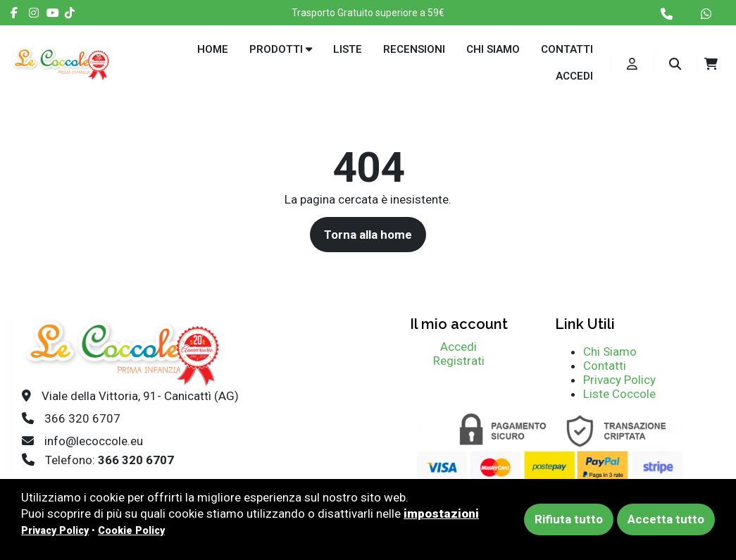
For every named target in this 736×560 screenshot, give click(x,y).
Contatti (567, 49)
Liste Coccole (619, 394)
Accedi (574, 76)
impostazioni (441, 514)
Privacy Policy (619, 380)
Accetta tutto (666, 519)
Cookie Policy (131, 530)
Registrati (459, 361)
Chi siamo (493, 49)
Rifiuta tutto (569, 519)
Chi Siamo (610, 351)
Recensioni (414, 49)
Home (213, 49)
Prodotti (281, 49)
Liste (348, 49)
